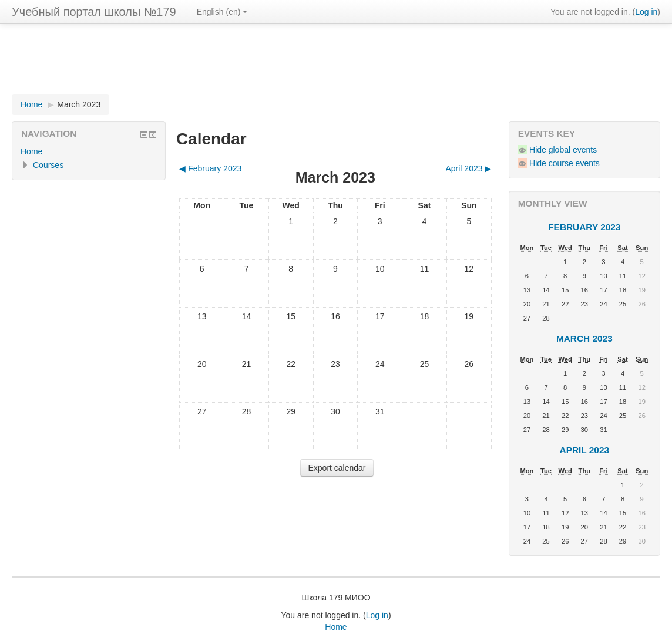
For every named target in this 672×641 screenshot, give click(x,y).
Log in (646, 12)
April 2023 (584, 450)
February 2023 (584, 227)
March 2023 (79, 104)
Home (31, 104)
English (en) (222, 12)
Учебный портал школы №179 (94, 12)
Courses (48, 165)
